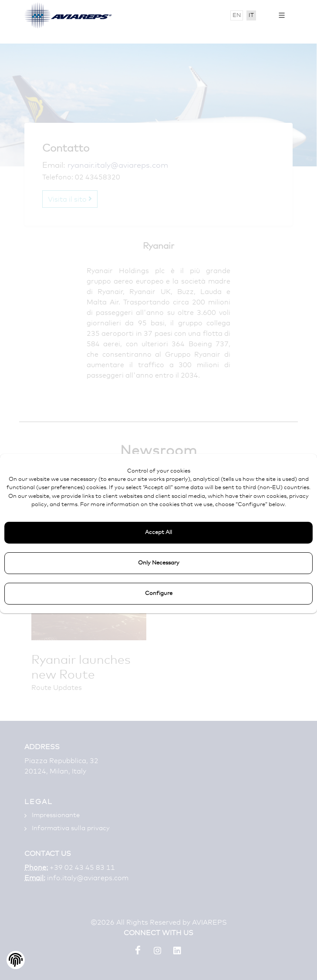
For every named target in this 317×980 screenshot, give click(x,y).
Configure (159, 593)
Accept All (158, 532)
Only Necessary (159, 563)
